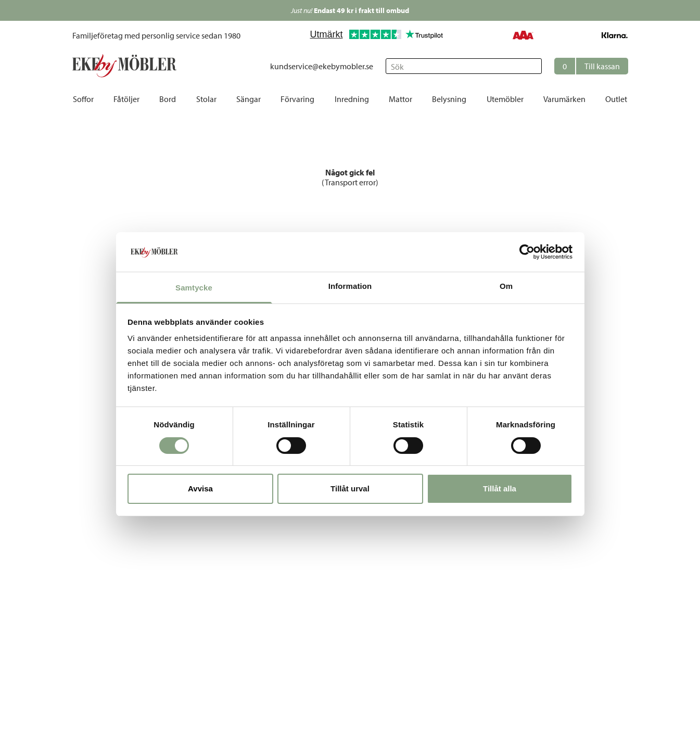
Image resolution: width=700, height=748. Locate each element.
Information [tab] (350, 286)
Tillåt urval (350, 489)
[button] (591, 66)
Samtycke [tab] (194, 288)
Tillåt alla (500, 489)
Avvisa (200, 489)
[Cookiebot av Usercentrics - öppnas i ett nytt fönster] (527, 252)
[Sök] (464, 66)
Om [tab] (506, 286)
